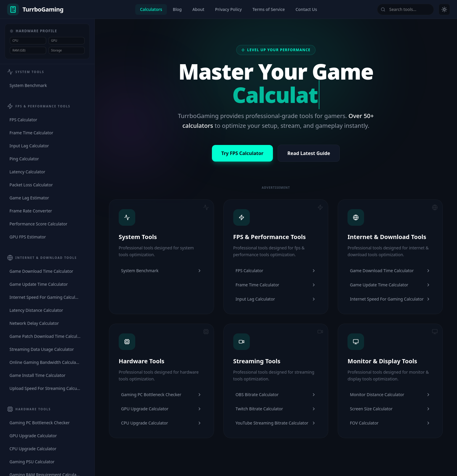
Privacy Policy (228, 9)
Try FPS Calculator (242, 153)
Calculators (151, 9)
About (198, 9)
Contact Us (306, 9)
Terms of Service (269, 9)
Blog (177, 9)
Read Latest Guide (309, 153)
